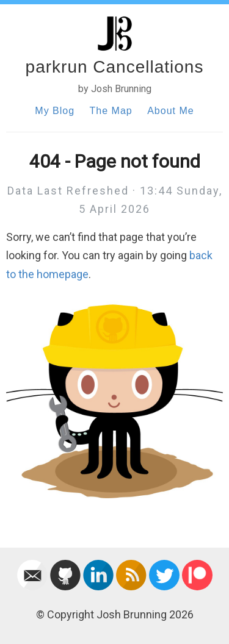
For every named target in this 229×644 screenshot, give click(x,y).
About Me (170, 111)
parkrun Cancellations (115, 67)
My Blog (55, 111)
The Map (111, 111)
